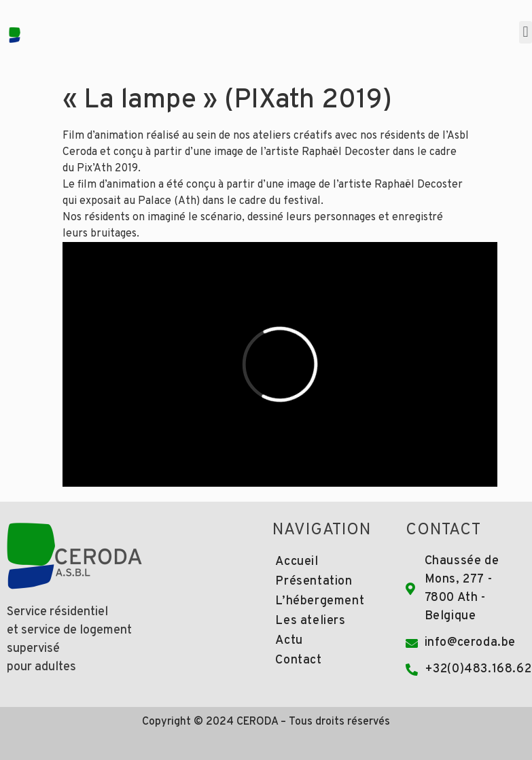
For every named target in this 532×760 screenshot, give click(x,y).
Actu (289, 641)
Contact (298, 660)
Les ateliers (310, 621)
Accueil (297, 562)
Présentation (314, 582)
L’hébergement (320, 601)
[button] (526, 32)
